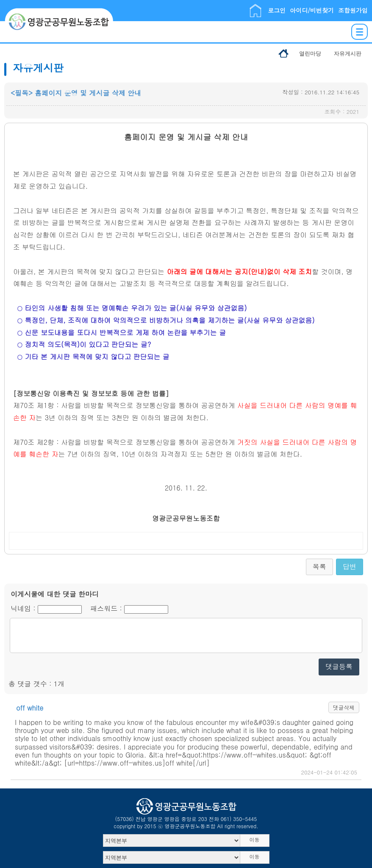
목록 (319, 566)
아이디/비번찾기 (312, 10)
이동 (255, 839)
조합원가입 (353, 10)
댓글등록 (339, 666)
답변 (350, 566)
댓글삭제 (344, 707)
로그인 (277, 10)
